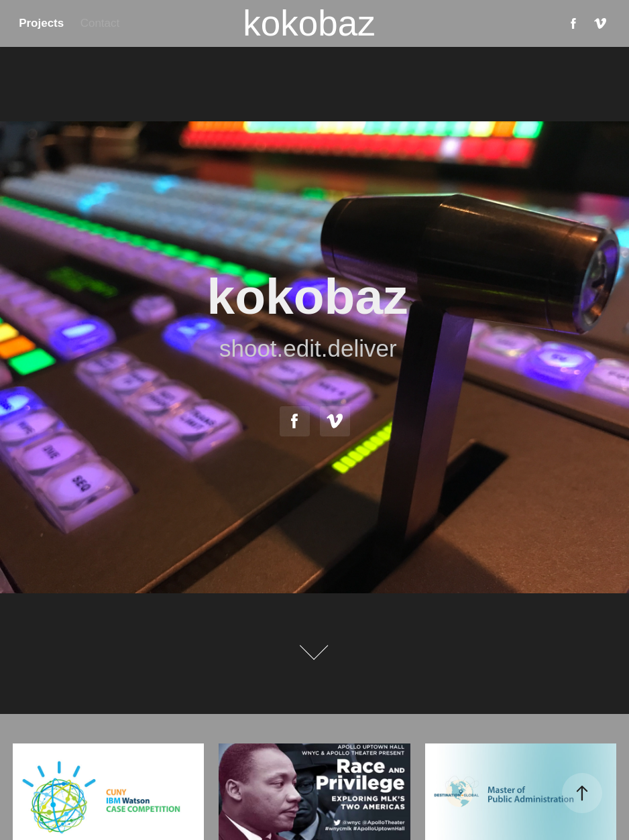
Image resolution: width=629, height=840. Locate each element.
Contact (100, 23)
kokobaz (309, 23)
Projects (41, 23)
